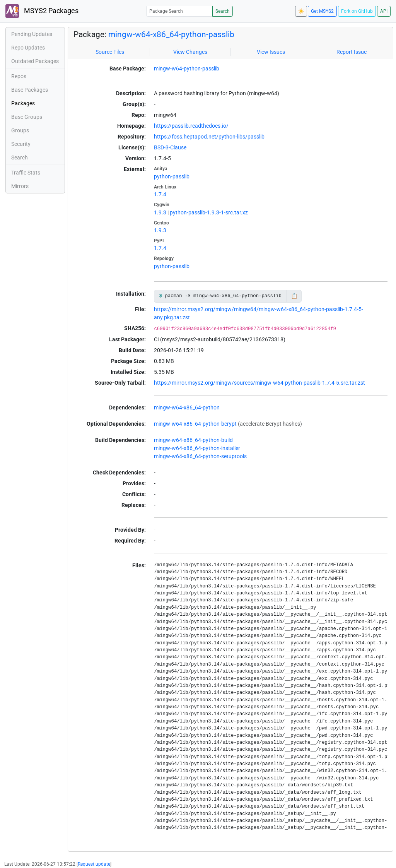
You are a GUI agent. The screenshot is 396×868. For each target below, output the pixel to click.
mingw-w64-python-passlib (187, 68)
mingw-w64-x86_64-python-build (193, 440)
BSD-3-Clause (170, 147)
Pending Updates (32, 34)
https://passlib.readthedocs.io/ (191, 126)
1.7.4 (160, 194)
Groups (20, 130)
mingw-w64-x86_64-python (187, 407)
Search (223, 11)
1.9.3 (160, 212)
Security (21, 144)
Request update (94, 864)
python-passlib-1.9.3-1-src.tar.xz (209, 212)
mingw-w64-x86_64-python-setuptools (200, 456)
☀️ (301, 11)
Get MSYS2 (322, 11)
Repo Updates (28, 48)
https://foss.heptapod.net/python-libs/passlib (209, 137)
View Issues (271, 52)
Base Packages (30, 90)
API (384, 11)
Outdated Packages (35, 61)
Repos (19, 76)
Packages (23, 103)
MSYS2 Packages (42, 11)
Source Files (110, 52)
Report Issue (352, 52)
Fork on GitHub (357, 11)
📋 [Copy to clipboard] (294, 296)
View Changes (190, 52)
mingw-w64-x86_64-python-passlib (171, 34)
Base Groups (27, 117)
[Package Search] (179, 11)
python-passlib (172, 176)
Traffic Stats (26, 173)
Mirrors (20, 186)
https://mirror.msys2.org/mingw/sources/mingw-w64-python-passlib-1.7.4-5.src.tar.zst (259, 383)
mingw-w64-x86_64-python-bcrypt (195, 424)
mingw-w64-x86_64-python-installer (197, 448)
